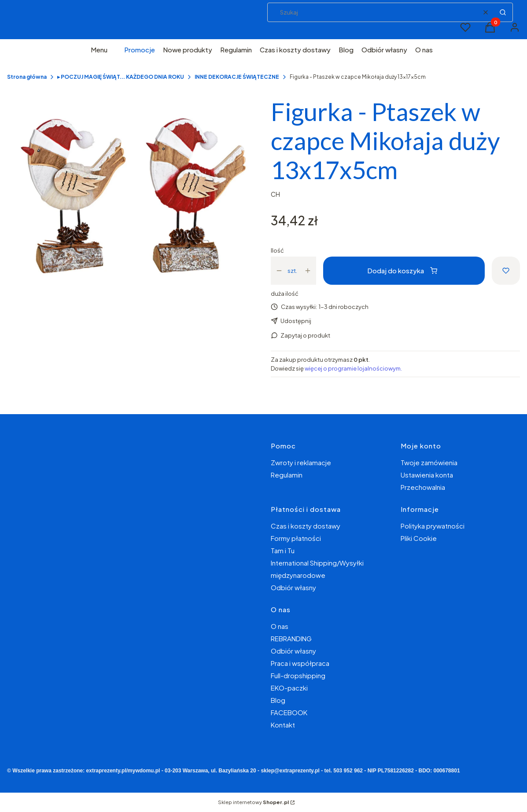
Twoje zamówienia (429, 462)
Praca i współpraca (300, 663)
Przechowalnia (423, 487)
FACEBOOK (289, 712)
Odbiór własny (293, 587)
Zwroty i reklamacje (301, 462)
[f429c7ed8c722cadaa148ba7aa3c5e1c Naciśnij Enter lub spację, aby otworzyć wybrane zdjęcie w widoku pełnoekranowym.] (132, 197)
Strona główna (27, 77)
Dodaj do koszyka (402, 270)
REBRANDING (291, 638)
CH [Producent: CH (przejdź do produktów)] (275, 194)
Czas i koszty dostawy (306, 526)
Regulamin (287, 475)
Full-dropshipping (298, 675)
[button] (503, 12)
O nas (280, 626)
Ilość (277, 250)
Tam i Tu (283, 550)
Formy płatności (296, 538)
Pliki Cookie (419, 538)
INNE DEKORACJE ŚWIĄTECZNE (237, 77)
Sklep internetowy (253, 802)
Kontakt (283, 725)
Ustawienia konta (427, 475)
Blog (278, 700)
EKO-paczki (289, 688)
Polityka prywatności (433, 526)
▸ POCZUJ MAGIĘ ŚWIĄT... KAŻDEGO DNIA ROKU (121, 77)
